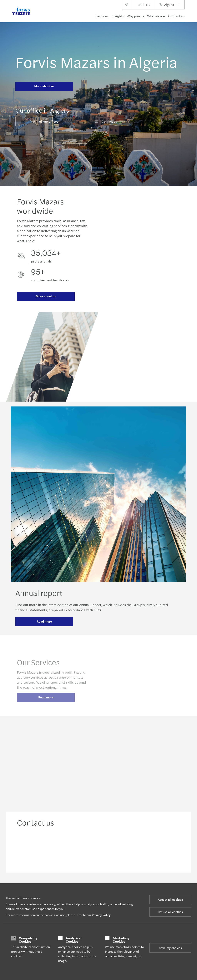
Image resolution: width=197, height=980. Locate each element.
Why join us (135, 16)
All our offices (45, 121)
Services (102, 16)
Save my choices (170, 948)
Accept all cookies (170, 899)
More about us (44, 86)
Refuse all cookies (170, 912)
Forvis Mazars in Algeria (96, 62)
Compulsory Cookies (28, 940)
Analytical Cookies (74, 940)
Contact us (176, 16)
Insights (118, 16)
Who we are (156, 16)
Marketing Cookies (121, 940)
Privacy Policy (101, 915)
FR (148, 5)
